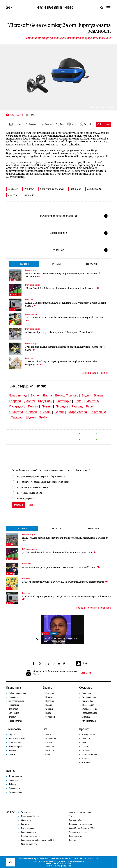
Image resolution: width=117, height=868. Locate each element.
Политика (86, 693)
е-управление (15, 743)
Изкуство (50, 751)
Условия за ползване (78, 832)
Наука (48, 735)
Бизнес (53, 634)
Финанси (49, 709)
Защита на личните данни (80, 812)
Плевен (47, 406)
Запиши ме (86, 673)
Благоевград (18, 395)
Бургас (35, 395)
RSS (81, 664)
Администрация (89, 721)
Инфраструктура (32, 270)
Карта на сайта (75, 820)
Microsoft (13, 189)
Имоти (48, 713)
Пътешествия (51, 739)
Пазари (49, 705)
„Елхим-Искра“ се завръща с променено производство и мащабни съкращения (61, 363)
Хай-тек (13, 751)
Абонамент (26, 820)
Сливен (32, 412)
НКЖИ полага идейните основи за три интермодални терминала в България (63, 275)
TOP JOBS (86, 762)
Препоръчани (91, 264)
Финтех (12, 755)
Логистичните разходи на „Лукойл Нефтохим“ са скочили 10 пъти (61, 567)
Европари (13, 697)
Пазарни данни (16, 792)
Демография (88, 701)
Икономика (14, 688)
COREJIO (86, 747)
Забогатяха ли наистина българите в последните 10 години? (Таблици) (65, 319)
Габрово (15, 401)
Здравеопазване (89, 709)
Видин (86, 395)
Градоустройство (90, 713)
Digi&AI (12, 735)
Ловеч (79, 401)
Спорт (48, 755)
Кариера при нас (29, 832)
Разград (77, 406)
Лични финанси (31, 314)
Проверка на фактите (31, 816)
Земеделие (14, 713)
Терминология (15, 776)
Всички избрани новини (95, 373)
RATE (84, 743)
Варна (48, 395)
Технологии (14, 729)
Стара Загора (77, 412)
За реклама (26, 812)
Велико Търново (67, 395)
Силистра (16, 412)
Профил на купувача (30, 836)
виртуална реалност (52, 189)
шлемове (29, 195)
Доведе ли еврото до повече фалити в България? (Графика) (59, 332)
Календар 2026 (88, 735)
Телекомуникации (17, 739)
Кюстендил (64, 401)
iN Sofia (85, 751)
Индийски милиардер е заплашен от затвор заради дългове (61, 640)
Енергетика (27, 564)
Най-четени (57, 264)
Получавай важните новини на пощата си (55, 671)
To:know (12, 784)
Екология (86, 717)
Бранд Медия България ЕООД (82, 828)
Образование (88, 705)
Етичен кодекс (28, 828)
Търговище (98, 412)
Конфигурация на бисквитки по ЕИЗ (37, 840)
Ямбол (44, 417)
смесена (13, 195)
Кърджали (45, 401)
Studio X (68, 863)
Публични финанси (33, 285)
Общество (86, 688)
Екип (71, 816)
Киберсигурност (16, 747)
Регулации (50, 717)
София (60, 412)
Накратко (13, 780)
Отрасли (49, 697)
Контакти (25, 824)
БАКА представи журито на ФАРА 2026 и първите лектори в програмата (65, 582)
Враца (98, 395)
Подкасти (86, 739)
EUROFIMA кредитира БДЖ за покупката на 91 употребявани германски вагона (66, 304)
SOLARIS (86, 759)
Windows (29, 189)
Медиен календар (29, 844)
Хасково (17, 417)
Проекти (85, 729)
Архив (32, 505)
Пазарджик (17, 406)
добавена (76, 189)
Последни (24, 264)
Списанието (14, 788)
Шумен (31, 417)
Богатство (50, 743)
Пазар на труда (16, 721)
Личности (50, 747)
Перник (33, 406)
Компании (29, 300)
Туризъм (13, 717)
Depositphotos (65, 866)
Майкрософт (95, 189)
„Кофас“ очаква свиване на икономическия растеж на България (62, 288)
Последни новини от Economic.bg (93, 608)
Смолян (46, 412)
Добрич (29, 401)
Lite (45, 729)
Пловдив (62, 406)
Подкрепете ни (75, 836)
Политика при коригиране (80, 824)
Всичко (11, 771)
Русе (89, 406)
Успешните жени (89, 755)
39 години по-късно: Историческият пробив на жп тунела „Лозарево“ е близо (65, 348)
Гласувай (18, 505)
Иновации (50, 701)
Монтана (93, 401)
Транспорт (14, 709)
